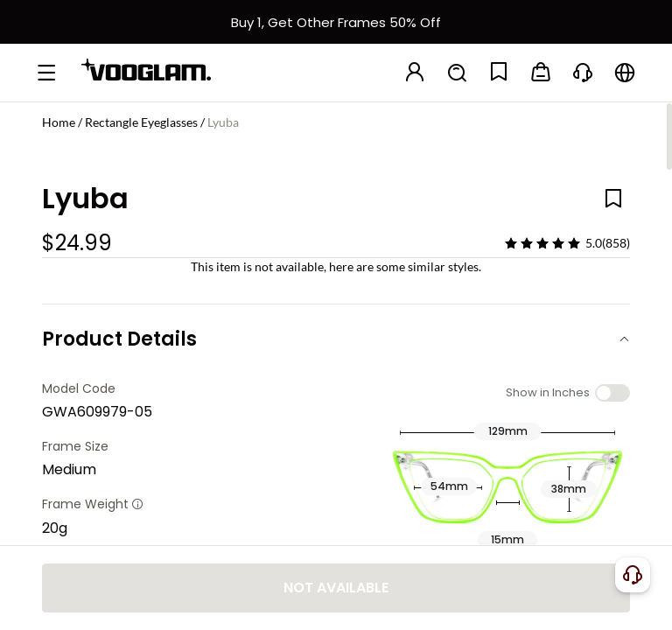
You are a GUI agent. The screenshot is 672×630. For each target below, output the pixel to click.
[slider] (542, 243)
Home (59, 122)
